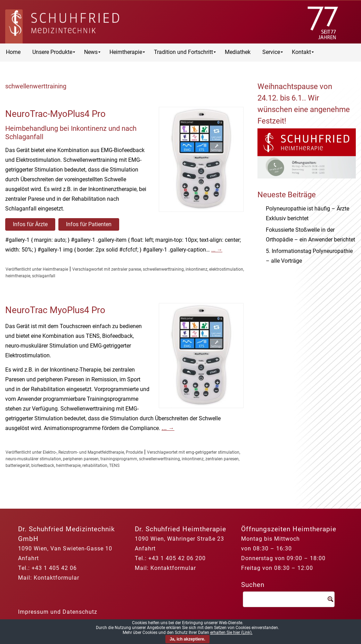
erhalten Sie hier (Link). (231, 633)
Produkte (134, 452)
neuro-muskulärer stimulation (33, 459)
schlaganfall (44, 276)
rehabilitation (95, 466)
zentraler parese (126, 269)
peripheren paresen (81, 459)
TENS (114, 466)
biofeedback (43, 466)
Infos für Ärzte (30, 224)
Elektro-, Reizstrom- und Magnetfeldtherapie (83, 452)
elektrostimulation (226, 269)
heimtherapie (18, 276)
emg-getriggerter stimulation (213, 452)
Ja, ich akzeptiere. (187, 639)
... (217, 250)
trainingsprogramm (119, 459)
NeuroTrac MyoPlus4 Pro (55, 310)
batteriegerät (18, 466)
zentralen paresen (222, 459)
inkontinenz (196, 269)
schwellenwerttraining (163, 269)
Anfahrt (28, 558)
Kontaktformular (56, 578)
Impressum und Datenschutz (58, 612)
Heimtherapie (55, 269)
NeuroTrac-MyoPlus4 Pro (55, 114)
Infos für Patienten (89, 224)
